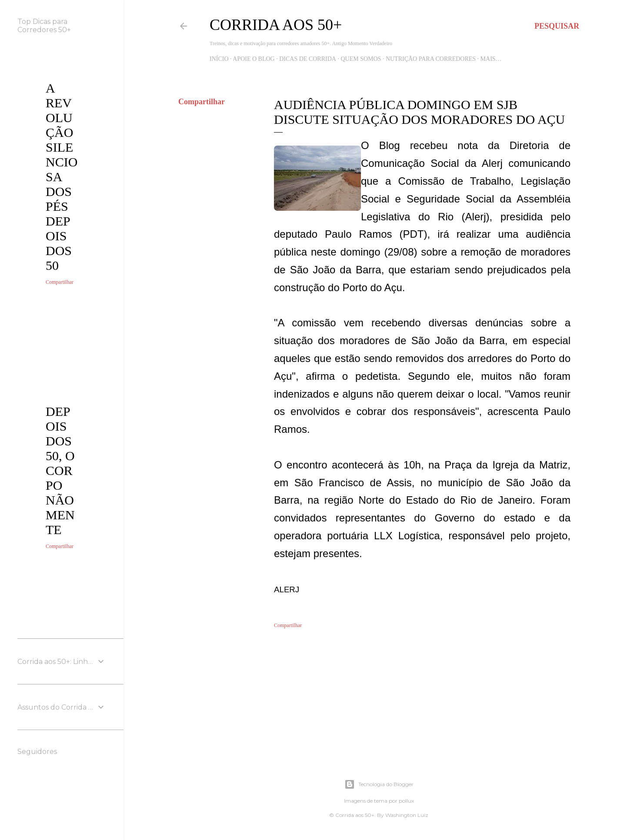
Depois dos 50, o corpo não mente (60, 470)
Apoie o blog (254, 59)
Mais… (491, 59)
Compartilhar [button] (202, 102)
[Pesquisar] (557, 26)
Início (219, 59)
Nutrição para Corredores (431, 59)
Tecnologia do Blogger (379, 784)
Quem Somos (361, 59)
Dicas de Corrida (308, 59)
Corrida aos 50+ (276, 25)
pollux (406, 801)
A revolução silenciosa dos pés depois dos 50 (62, 177)
